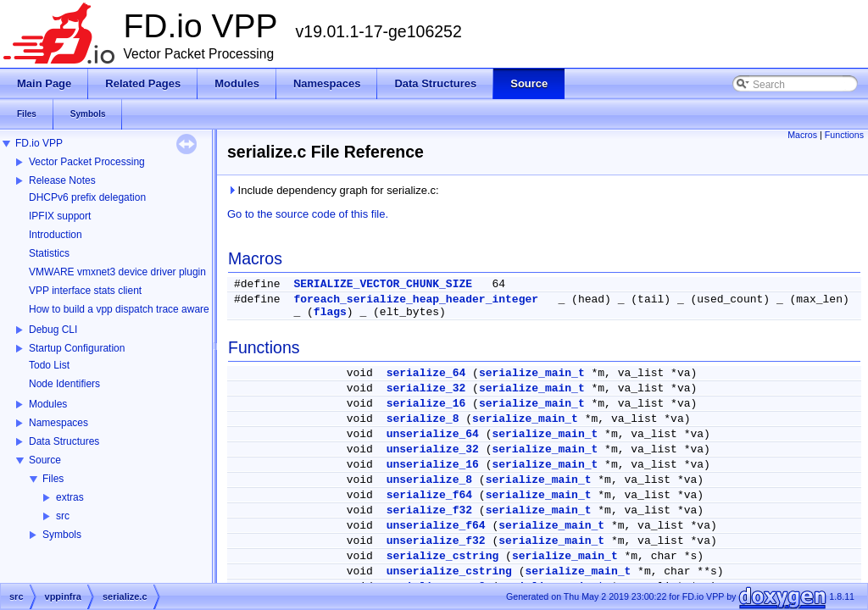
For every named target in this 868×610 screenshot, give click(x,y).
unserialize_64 (433, 434)
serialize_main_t (532, 373)
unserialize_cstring (449, 571)
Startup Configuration (77, 348)
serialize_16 (426, 404)
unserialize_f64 (436, 526)
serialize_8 (423, 419)
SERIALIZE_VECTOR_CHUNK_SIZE (383, 284)
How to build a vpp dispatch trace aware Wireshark (143, 309)
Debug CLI (53, 330)
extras (70, 497)
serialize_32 (426, 388)
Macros (802, 135)
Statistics (49, 253)
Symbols (62, 535)
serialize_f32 (429, 510)
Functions (844, 135)
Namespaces (58, 423)
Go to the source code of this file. (308, 214)
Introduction (56, 235)
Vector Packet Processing (87, 162)
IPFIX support (60, 216)
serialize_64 (426, 373)
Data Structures (64, 441)
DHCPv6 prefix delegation (87, 197)
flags (330, 312)
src (63, 516)
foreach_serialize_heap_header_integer (416, 299)
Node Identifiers (64, 384)
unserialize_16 (433, 465)
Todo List (49, 365)
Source (45, 460)
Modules (48, 404)
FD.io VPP (39, 143)
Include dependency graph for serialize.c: (333, 190)
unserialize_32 (433, 449)
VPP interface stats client (85, 291)
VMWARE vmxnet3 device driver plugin (117, 272)
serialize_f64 (429, 495)
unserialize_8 (429, 480)
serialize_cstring (443, 556)
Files (53, 479)
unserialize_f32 (436, 541)
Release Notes (62, 180)
